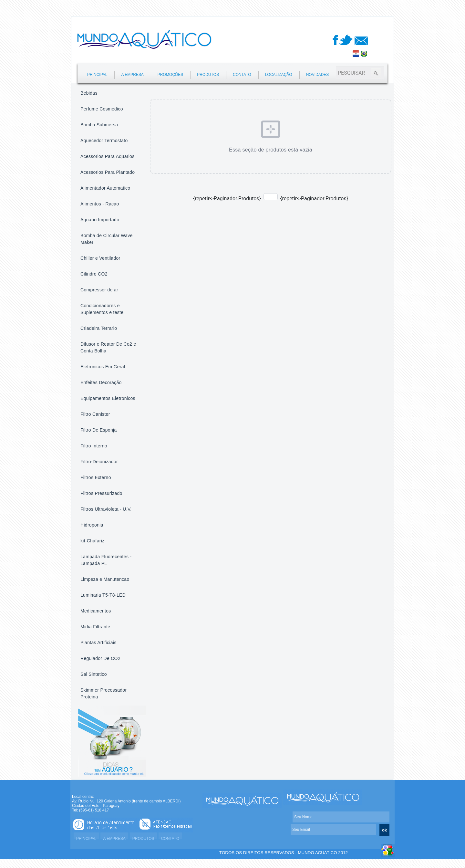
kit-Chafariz (92, 541)
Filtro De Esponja (98, 430)
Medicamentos (96, 611)
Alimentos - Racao (100, 204)
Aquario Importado (100, 220)
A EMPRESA (132, 75)
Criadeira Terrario (99, 328)
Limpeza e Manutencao (105, 579)
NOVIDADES (318, 75)
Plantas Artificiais (98, 643)
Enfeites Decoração (101, 382)
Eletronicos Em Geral (103, 367)
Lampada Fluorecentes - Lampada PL (106, 560)
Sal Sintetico (94, 674)
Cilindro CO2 (94, 274)
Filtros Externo (96, 477)
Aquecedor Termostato (104, 141)
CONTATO (242, 75)
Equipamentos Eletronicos (108, 398)
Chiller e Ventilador (100, 258)
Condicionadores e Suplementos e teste (102, 309)
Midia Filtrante (95, 627)
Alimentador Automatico (105, 188)
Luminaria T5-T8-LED (103, 595)
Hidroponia (92, 525)
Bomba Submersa (99, 125)
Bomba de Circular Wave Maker (107, 239)
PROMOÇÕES (170, 75)
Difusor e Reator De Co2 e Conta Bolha (108, 347)
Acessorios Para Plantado (108, 172)
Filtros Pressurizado (101, 493)
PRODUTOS (208, 75)
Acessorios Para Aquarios (108, 156)
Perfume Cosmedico (102, 109)
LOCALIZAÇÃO (279, 75)
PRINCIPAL (97, 75)
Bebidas (89, 93)
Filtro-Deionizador (99, 462)
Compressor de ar (99, 290)
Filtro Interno (94, 446)
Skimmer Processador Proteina (103, 693)
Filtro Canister (95, 414)
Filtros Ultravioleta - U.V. (106, 509)
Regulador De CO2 (100, 658)
